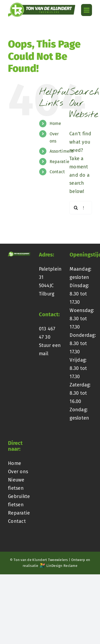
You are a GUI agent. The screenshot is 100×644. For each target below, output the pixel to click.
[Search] (76, 208)
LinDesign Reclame (59, 566)
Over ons (18, 472)
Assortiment (62, 151)
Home (55, 123)
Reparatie (59, 162)
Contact (57, 172)
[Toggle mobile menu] (87, 10)
